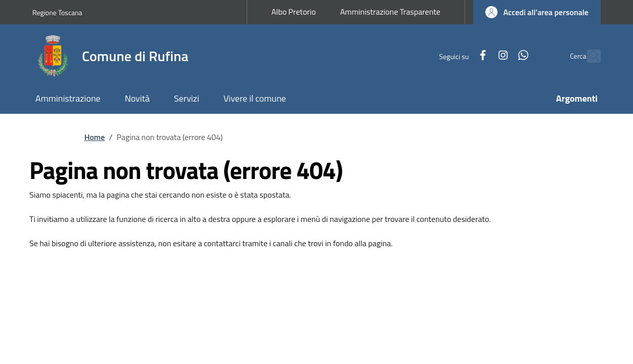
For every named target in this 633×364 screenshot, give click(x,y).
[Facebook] (461, 56)
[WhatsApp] (502, 56)
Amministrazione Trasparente (390, 12)
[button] (537, 12)
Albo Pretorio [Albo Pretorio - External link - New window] (294, 12)
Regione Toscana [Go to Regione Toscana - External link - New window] (57, 12)
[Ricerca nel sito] (589, 56)
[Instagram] (481, 56)
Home (95, 137)
